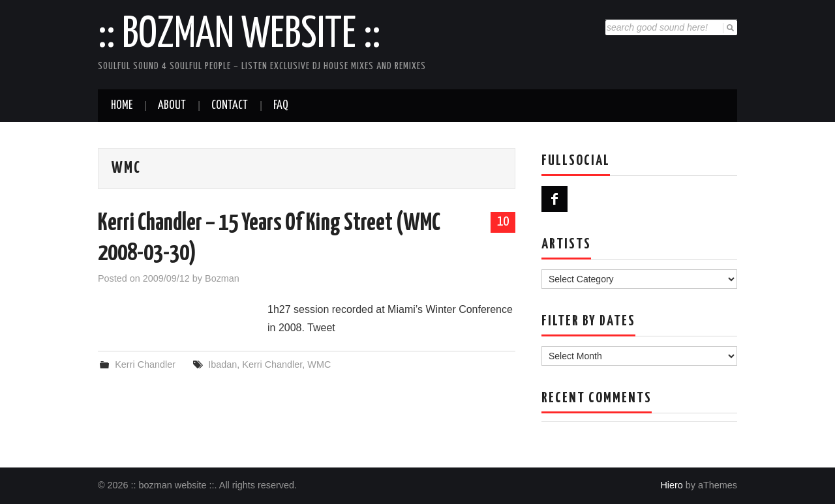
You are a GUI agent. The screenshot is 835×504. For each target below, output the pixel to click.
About (172, 106)
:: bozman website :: (239, 35)
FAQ (281, 106)
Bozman (222, 278)
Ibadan (222, 364)
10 (503, 222)
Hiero (671, 485)
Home (122, 106)
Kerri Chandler (145, 364)
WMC (319, 364)
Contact (230, 106)
